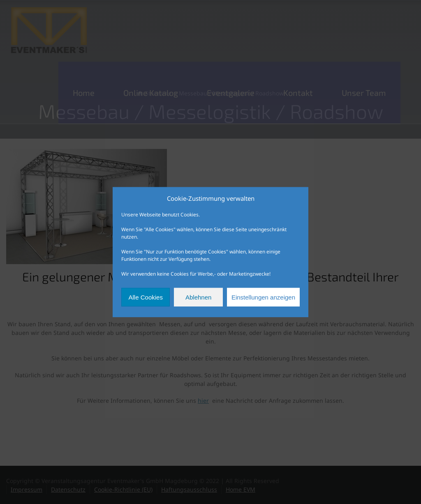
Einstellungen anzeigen (263, 297)
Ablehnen (198, 297)
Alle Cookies (146, 297)
